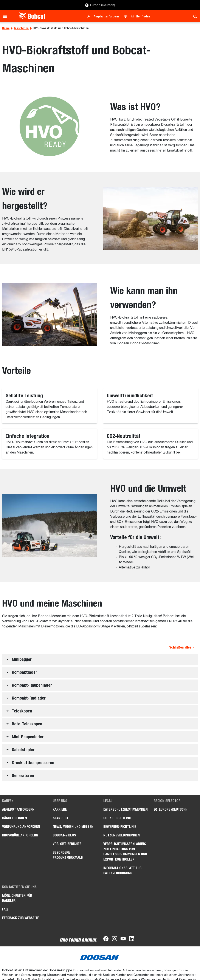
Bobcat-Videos (64, 835)
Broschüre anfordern (20, 835)
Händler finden (140, 16)
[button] (100, 659)
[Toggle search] (194, 16)
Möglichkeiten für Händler (17, 898)
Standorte (61, 818)
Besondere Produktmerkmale (68, 855)
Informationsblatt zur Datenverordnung (122, 871)
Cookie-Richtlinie (117, 818)
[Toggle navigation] (6, 16)
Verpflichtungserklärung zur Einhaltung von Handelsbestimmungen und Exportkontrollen (125, 852)
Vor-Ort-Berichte (67, 844)
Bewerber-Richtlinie (120, 827)
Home (6, 28)
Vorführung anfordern (21, 827)
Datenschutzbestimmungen (125, 809)
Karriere (60, 809)
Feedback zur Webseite (21, 918)
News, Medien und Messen (73, 827)
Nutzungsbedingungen (122, 835)
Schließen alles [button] (182, 647)
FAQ (5, 909)
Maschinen (21, 28)
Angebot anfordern (106, 16)
